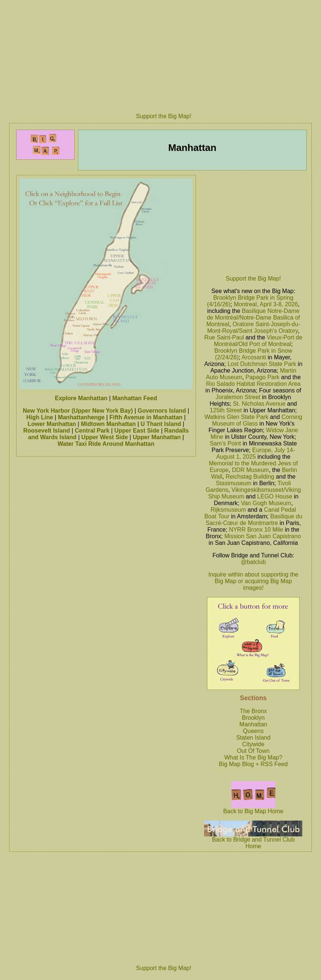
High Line (40, 417)
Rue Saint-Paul (224, 337)
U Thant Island (161, 424)
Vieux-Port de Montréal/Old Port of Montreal (258, 341)
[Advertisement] (253, 223)
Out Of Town (254, 751)
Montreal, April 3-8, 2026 (266, 304)
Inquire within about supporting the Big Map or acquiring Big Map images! (254, 581)
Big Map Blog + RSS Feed (253, 764)
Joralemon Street (238, 397)
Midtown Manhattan (108, 424)
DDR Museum (250, 470)
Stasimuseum (234, 483)
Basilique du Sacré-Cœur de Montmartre (254, 520)
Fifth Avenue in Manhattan (146, 417)
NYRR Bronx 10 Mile (256, 530)
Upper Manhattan (157, 437)
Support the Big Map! (164, 116)
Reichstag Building (250, 477)
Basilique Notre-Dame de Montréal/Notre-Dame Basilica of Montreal (253, 318)
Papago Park (263, 377)
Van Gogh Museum (266, 503)
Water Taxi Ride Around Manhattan (106, 444)
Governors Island (162, 411)
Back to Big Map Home (253, 809)
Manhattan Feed (135, 398)
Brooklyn (253, 718)
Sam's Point (225, 443)
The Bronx (253, 711)
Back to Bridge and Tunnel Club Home (253, 840)
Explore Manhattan (81, 398)
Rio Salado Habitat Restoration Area (253, 384)
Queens (253, 731)
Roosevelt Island (47, 431)
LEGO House (275, 496)
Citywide (253, 744)
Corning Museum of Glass (257, 420)
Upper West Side (105, 437)
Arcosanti (254, 357)
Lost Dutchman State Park (262, 364)
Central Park (92, 431)
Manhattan (253, 724)
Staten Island (253, 738)
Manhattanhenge (81, 417)
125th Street (226, 410)
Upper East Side (137, 431)
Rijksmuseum (228, 510)
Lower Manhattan (52, 424)
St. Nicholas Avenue (259, 404)
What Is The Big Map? (253, 757)
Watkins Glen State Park (236, 417)
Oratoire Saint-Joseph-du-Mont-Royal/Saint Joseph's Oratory (254, 327)
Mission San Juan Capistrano (263, 536)
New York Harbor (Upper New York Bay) (78, 411)
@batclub (253, 562)
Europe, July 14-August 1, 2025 (256, 453)
